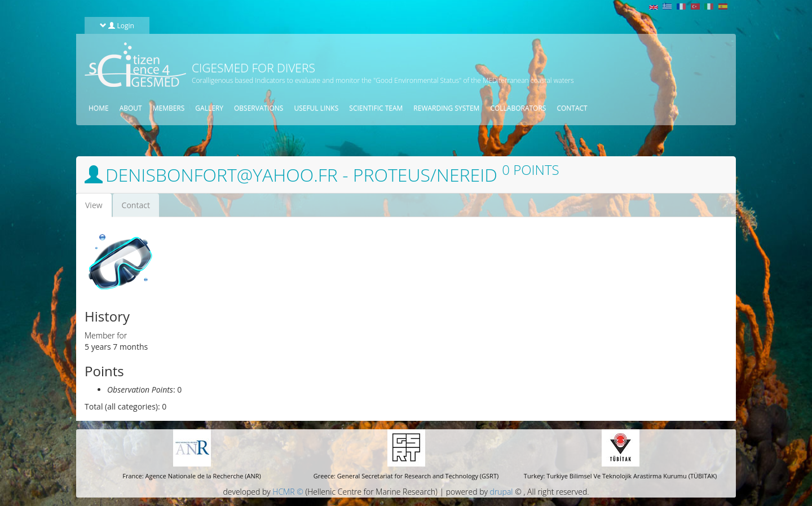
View (98, 208)
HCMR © (288, 492)
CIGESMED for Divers (253, 68)
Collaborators (518, 108)
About (131, 108)
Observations (259, 108)
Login (117, 25)
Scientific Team (376, 108)
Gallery (209, 108)
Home (99, 108)
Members (169, 108)
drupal (502, 492)
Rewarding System (446, 108)
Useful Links (316, 108)
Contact (572, 108)
